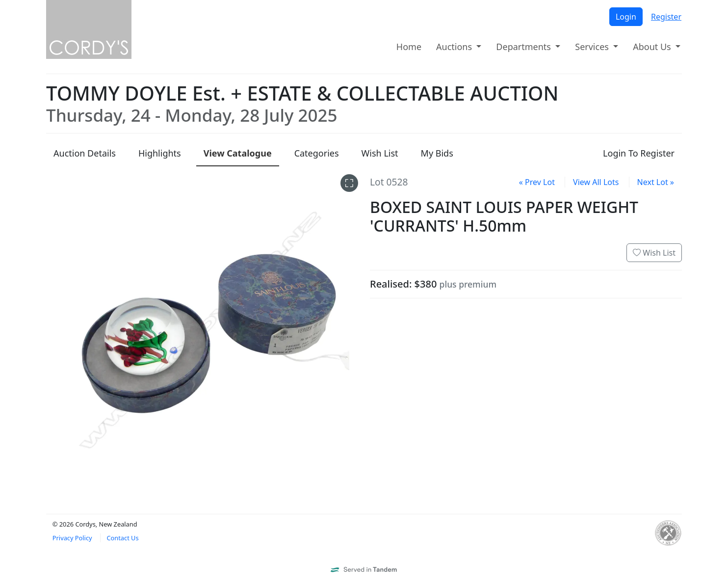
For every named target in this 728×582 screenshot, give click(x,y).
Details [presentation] (85, 153)
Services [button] (593, 47)
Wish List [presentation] (380, 153)
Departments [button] (524, 47)
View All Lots (596, 182)
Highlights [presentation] (160, 153)
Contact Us (122, 538)
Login (626, 17)
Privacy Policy (72, 538)
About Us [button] (653, 47)
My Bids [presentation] (437, 153)
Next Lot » (656, 182)
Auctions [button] (455, 47)
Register (666, 17)
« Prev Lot (537, 182)
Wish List (654, 253)
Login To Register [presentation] (639, 153)
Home (409, 47)
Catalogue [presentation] (238, 153)
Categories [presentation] (317, 153)
